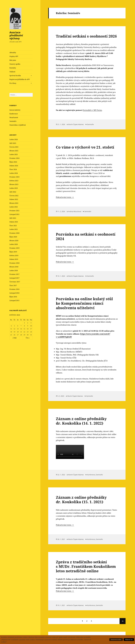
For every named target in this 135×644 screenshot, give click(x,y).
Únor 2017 (13, 285)
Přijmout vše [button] (129, 640)
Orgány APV (14, 56)
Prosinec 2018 (14, 263)
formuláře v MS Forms (92, 110)
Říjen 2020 (13, 237)
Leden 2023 (14, 188)
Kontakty (13, 68)
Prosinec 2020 (14, 233)
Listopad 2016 (14, 293)
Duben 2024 (14, 166)
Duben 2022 (14, 199)
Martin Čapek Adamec (76, 124)
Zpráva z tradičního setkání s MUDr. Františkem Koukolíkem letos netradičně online (86, 566)
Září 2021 (13, 218)
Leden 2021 (14, 229)
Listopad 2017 (14, 278)
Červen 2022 (14, 196)
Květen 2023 (14, 181)
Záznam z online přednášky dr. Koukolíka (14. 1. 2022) (81, 421)
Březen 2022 (14, 203)
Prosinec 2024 (14, 158)
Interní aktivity (15, 110)
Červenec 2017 (15, 282)
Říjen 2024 (13, 162)
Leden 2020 (14, 244)
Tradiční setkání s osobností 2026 (86, 36)
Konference (14, 114)
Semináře (13, 121)
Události (12, 72)
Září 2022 (13, 192)
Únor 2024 (13, 169)
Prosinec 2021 (14, 211)
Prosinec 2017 (14, 274)
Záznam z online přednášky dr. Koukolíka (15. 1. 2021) (81, 500)
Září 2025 (13, 143)
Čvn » (28, 338)
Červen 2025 (14, 147)
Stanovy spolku (15, 64)
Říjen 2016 (13, 297)
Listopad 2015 (14, 300)
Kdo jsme (13, 60)
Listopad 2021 (14, 214)
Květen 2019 (14, 256)
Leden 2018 (14, 271)
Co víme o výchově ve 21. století (85, 147)
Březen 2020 (14, 241)
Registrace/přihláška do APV (20, 79)
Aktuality (13, 53)
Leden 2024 (14, 173)
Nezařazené (14, 117)
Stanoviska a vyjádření (18, 125)
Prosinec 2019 (14, 248)
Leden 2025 (14, 154)
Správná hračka (15, 76)
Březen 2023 (14, 184)
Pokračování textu (65, 197)
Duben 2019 (14, 259)
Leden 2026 (14, 139)
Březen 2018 (14, 267)
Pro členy (13, 83)
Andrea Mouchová (75, 211)
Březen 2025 (14, 151)
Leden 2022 (14, 207)
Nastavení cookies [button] (116, 640)
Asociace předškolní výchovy (16, 35)
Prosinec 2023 (14, 177)
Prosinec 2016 (14, 289)
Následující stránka (123, 621)
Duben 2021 (14, 222)
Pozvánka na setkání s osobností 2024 (86, 236)
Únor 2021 (13, 226)
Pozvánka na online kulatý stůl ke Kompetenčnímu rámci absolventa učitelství (84, 303)
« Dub (14, 338)
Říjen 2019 (13, 252)
